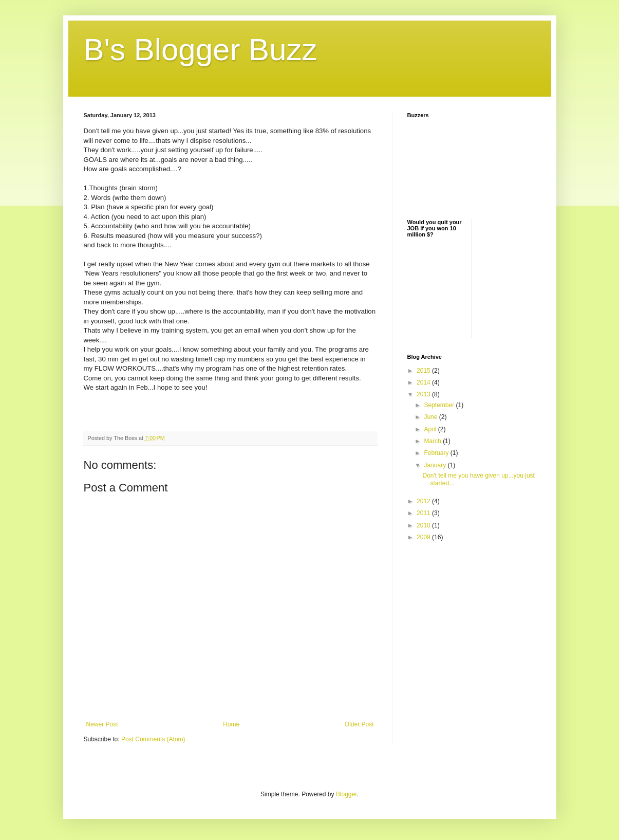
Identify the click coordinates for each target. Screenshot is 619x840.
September (440, 405)
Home (231, 724)
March (433, 441)
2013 (424, 394)
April (431, 429)
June (431, 417)
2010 (424, 525)
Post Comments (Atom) (153, 739)
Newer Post (102, 724)
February (437, 453)
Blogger (346, 794)
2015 (424, 371)
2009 (424, 537)
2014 (424, 382)
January (436, 465)
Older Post (359, 724)
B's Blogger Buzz (201, 50)
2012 (424, 501)
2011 (424, 513)
